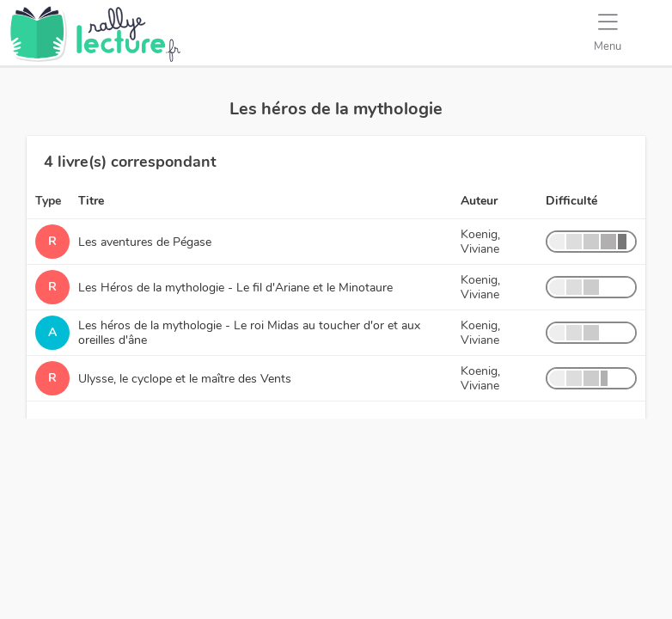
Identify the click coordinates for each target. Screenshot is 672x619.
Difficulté (571, 201)
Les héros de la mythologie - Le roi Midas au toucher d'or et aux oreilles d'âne (249, 333)
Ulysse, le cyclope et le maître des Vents (185, 379)
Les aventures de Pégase (145, 242)
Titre (91, 201)
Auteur (479, 201)
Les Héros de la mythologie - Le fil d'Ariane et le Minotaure (235, 288)
